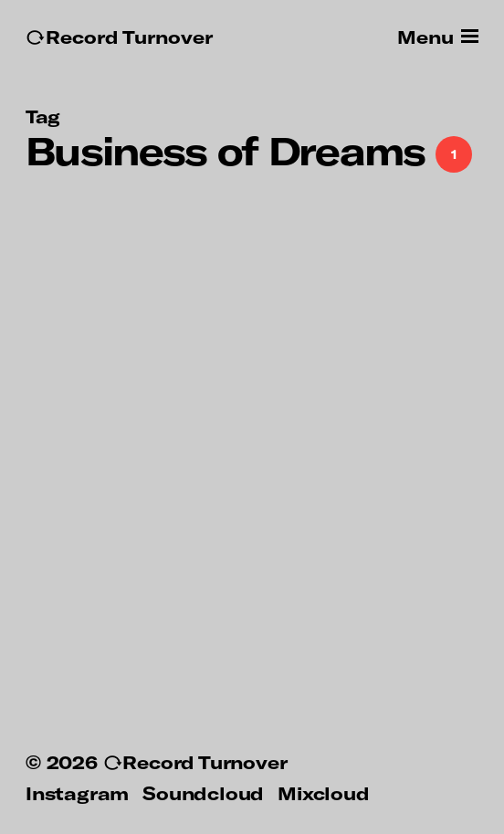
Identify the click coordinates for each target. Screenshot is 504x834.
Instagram (77, 793)
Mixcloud (323, 793)
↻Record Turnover (119, 37)
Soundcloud (203, 793)
